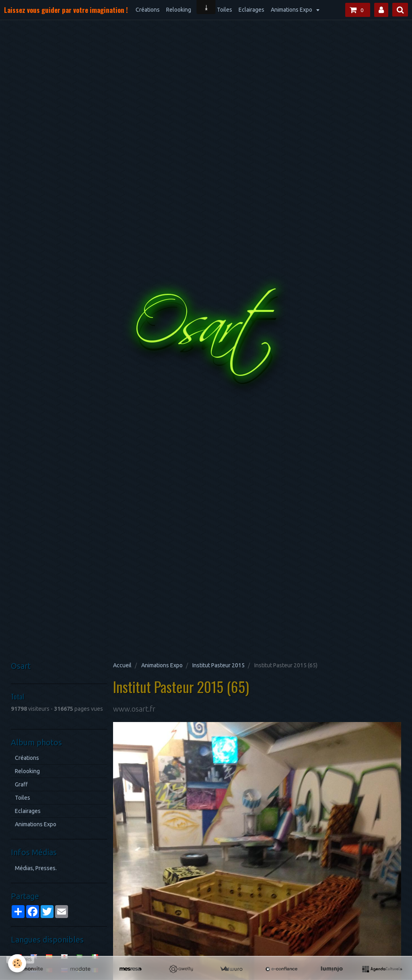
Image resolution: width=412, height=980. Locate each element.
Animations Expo (292, 10)
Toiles (225, 10)
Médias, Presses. (36, 868)
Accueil (122, 665)
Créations (148, 10)
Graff (21, 784)
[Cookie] (17, 963)
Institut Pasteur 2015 (218, 665)
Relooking (179, 10)
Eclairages (251, 10)
